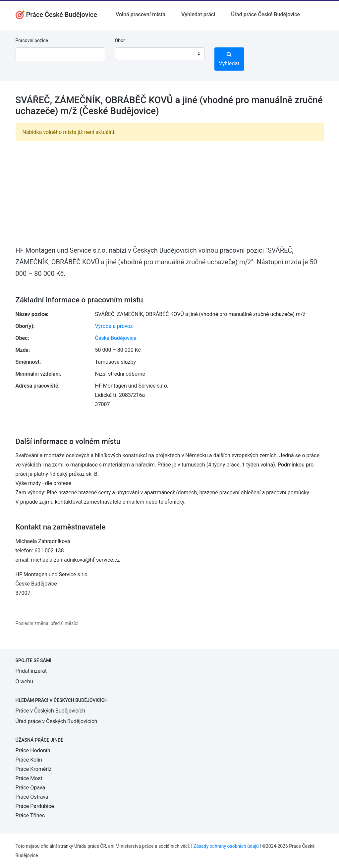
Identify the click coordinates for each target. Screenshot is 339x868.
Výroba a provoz (114, 326)
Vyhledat (229, 59)
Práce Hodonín (33, 750)
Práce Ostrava (32, 797)
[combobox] (160, 54)
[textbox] (129, 54)
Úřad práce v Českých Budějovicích (56, 721)
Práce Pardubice (35, 806)
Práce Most (29, 778)
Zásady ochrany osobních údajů (226, 846)
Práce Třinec (30, 815)
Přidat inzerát (31, 671)
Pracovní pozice (32, 40)
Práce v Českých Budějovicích (51, 711)
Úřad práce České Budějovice (265, 14)
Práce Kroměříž (34, 769)
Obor (120, 40)
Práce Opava (30, 788)
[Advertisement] (170, 193)
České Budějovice (116, 338)
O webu (24, 682)
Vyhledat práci (198, 14)
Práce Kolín (29, 760)
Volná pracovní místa (141, 14)
